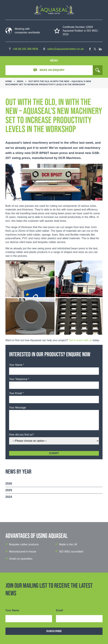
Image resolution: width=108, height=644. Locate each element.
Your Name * (17, 365)
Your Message (18, 408)
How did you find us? (21, 435)
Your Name (12, 610)
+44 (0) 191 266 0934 (25, 49)
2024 (9, 497)
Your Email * (16, 393)
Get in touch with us (80, 340)
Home (9, 81)
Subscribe (54, 631)
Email (60, 610)
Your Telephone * (19, 379)
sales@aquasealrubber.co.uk (65, 49)
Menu (54, 61)
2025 (9, 490)
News (20, 81)
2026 (9, 484)
